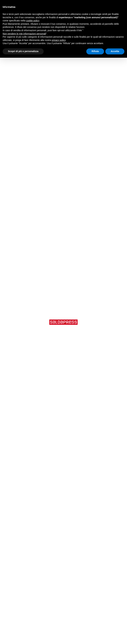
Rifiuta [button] (95, 51)
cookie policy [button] (33, 21)
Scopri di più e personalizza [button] (23, 51)
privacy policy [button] (59, 40)
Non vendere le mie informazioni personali (24, 34)
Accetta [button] (115, 51)
